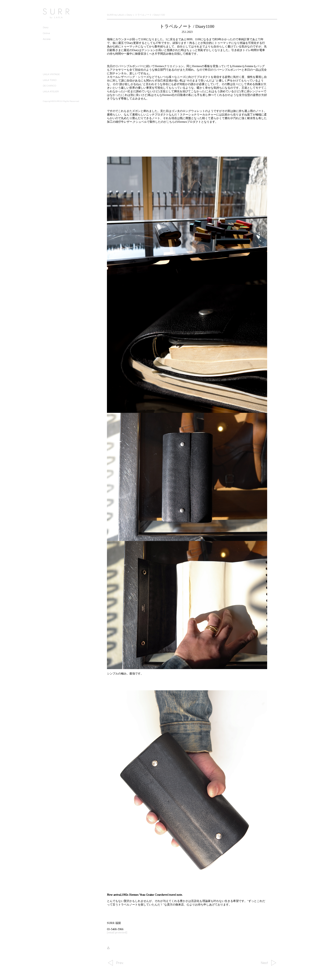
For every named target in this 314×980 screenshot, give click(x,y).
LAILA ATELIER (51, 92)
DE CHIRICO (49, 86)
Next (264, 963)
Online (46, 33)
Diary (46, 28)
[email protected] (117, 932)
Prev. (120, 963)
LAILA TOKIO (50, 80)
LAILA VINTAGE (51, 74)
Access (47, 39)
